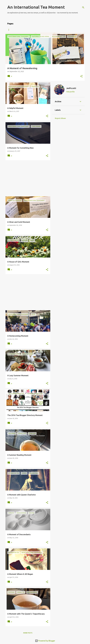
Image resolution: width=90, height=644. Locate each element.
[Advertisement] (27, 178)
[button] (81, 76)
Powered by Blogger (45, 641)
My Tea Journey (23, 30)
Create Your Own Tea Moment (47, 30)
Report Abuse (60, 118)
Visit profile (70, 92)
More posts (28, 633)
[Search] (83, 7)
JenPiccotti (71, 88)
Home (10, 30)
